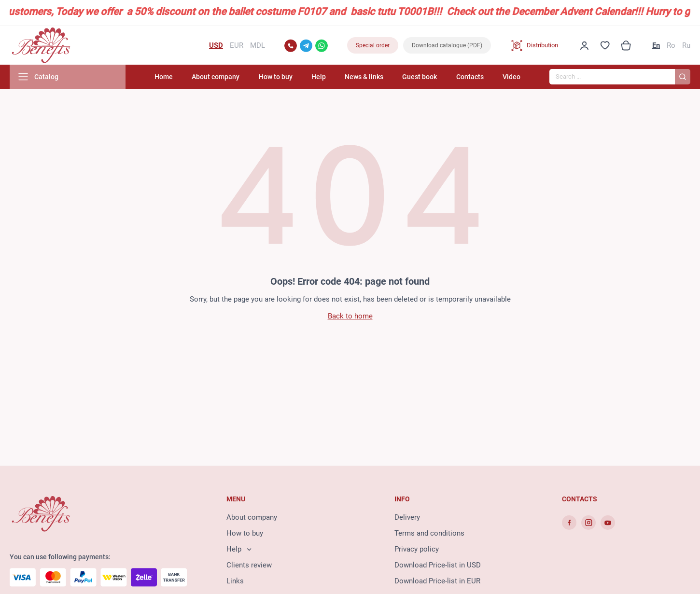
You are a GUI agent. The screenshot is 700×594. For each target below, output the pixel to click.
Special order (373, 45)
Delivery (407, 517)
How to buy (276, 77)
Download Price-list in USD (438, 565)
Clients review (249, 565)
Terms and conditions (429, 533)
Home (164, 77)
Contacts (470, 77)
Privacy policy (417, 549)
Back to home (350, 316)
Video (511, 77)
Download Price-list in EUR (437, 581)
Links (235, 581)
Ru (686, 45)
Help (319, 77)
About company (216, 77)
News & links (364, 77)
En (656, 45)
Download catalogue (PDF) (447, 45)
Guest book (420, 77)
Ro (671, 45)
